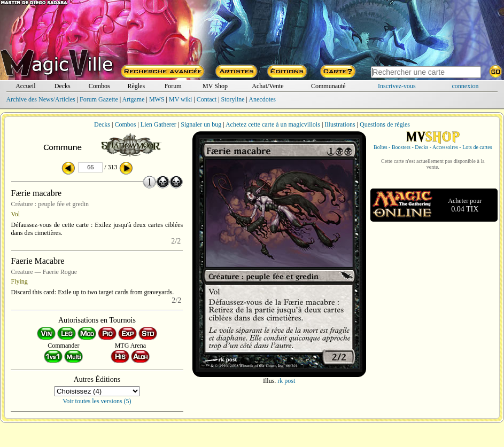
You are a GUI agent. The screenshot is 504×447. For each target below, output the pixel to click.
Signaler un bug (201, 124)
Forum (173, 86)
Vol (15, 214)
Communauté (328, 86)
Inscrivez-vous (397, 86)
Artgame (134, 99)
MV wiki (180, 99)
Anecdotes (262, 99)
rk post (286, 381)
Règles (136, 86)
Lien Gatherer (158, 124)
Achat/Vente (267, 86)
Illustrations (340, 124)
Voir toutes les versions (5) (97, 401)
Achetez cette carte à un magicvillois (273, 124)
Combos (99, 86)
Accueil (25, 86)
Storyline (233, 99)
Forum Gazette (99, 99)
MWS (157, 99)
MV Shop (215, 86)
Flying (20, 281)
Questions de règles (385, 124)
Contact (207, 99)
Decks (63, 86)
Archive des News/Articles (40, 99)
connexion (466, 86)
